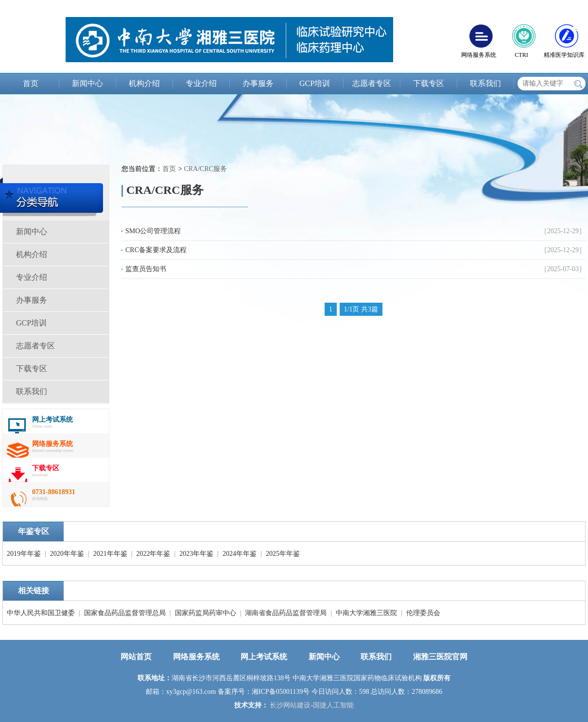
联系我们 (485, 83)
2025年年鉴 (283, 554)
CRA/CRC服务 (205, 169)
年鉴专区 (34, 531)
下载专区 (429, 83)
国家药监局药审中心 (206, 613)
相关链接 (34, 591)
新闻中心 (87, 83)
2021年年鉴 (110, 554)
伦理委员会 (423, 613)
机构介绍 (144, 83)
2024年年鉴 (240, 554)
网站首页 (136, 657)
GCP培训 (315, 83)
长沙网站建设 (290, 705)
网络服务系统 (196, 657)
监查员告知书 (146, 269)
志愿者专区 (372, 83)
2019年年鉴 (24, 554)
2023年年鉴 (196, 554)
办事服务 (258, 83)
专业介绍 (201, 83)
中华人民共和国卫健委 (41, 613)
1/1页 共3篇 (361, 309)
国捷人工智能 (333, 705)
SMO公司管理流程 (153, 231)
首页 (31, 83)
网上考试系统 (264, 657)
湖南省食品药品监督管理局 (286, 613)
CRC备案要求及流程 (156, 250)
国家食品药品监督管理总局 (125, 613)
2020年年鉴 (67, 554)
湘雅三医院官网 (440, 657)
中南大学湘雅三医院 (366, 613)
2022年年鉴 (153, 554)
